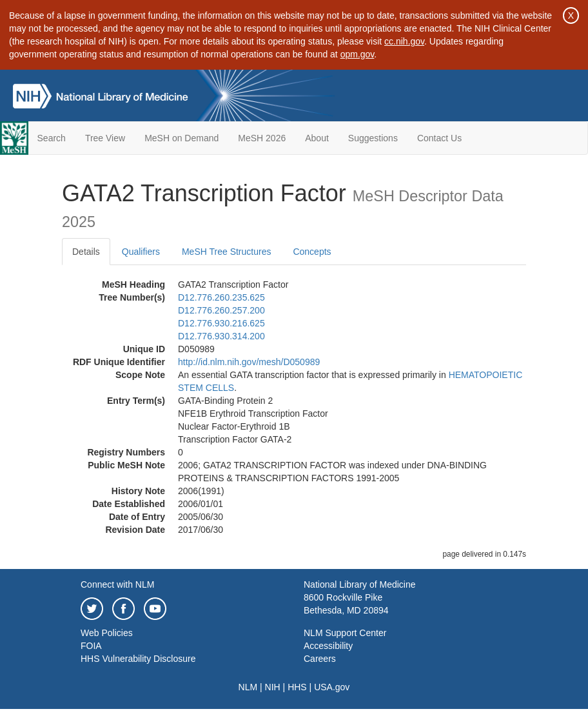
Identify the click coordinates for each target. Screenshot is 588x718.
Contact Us (439, 138)
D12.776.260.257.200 (221, 310)
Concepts (312, 252)
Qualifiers (141, 252)
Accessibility (328, 646)
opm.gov (358, 54)
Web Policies (107, 633)
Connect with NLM (117, 584)
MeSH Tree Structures (227, 252)
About (317, 138)
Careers (320, 659)
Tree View (105, 138)
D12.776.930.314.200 (221, 336)
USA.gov (332, 687)
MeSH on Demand (181, 138)
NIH (273, 687)
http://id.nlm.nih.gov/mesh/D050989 (249, 362)
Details (86, 252)
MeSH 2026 (262, 138)
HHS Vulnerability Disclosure (138, 659)
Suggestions (373, 138)
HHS (297, 687)
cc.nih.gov (404, 41)
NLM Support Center (345, 633)
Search (52, 138)
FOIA (91, 646)
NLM (248, 687)
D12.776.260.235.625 (221, 297)
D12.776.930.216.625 (221, 323)
